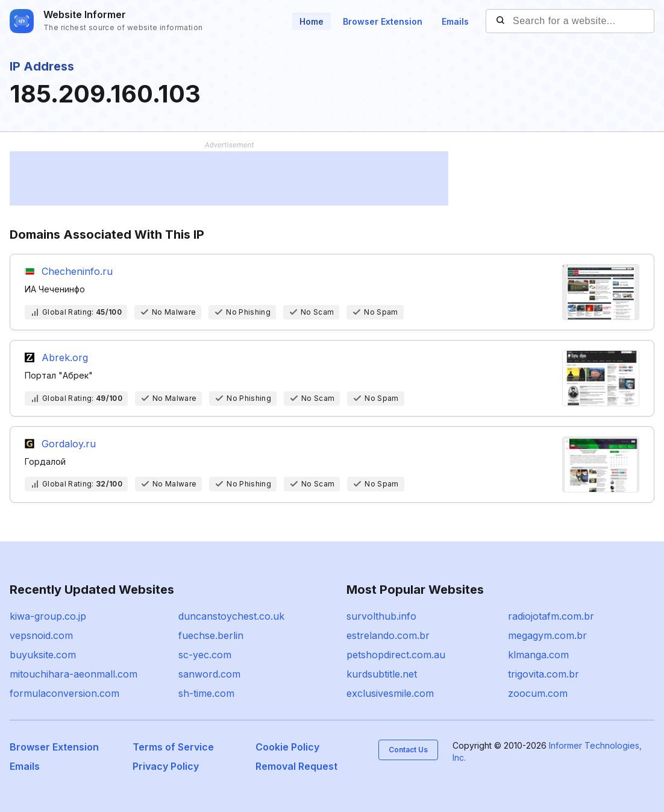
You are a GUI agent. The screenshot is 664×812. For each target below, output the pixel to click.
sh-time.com (206, 693)
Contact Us (408, 750)
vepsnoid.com (41, 635)
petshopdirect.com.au (396, 655)
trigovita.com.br (543, 674)
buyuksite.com (43, 655)
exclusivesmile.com (390, 693)
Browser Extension (383, 21)
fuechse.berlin (211, 635)
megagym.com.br (547, 635)
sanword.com (209, 674)
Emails (455, 21)
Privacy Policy (166, 766)
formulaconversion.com (64, 693)
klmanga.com (538, 655)
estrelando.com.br (388, 635)
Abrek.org (65, 357)
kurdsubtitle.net (382, 674)
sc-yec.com (205, 655)
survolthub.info (381, 616)
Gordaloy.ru (69, 444)
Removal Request (296, 766)
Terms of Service (173, 747)
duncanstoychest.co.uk (231, 616)
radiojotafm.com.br (551, 616)
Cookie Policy (287, 747)
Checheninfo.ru (77, 271)
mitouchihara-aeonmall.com (74, 674)
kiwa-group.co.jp (48, 616)
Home (312, 21)
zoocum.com (538, 693)
